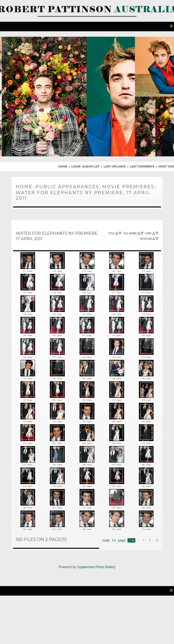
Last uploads (115, 165)
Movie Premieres (128, 186)
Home (63, 165)
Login (76, 165)
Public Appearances (67, 186)
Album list (91, 165)
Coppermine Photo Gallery (96, 611)
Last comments (142, 165)
